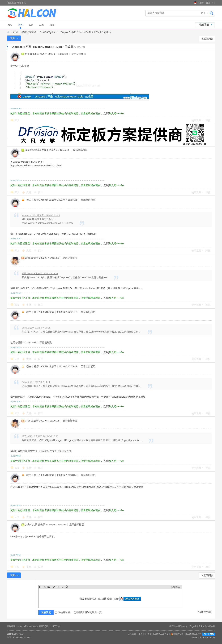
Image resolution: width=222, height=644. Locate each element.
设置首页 (12, 3)
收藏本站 (22, 3)
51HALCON (13, 634)
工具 (42, 25)
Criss (28, 258)
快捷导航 (204, 25)
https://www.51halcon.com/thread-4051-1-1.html (36, 166)
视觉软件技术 (29, 32)
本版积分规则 (204, 612)
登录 (201, 3)
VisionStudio (25, 638)
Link (53, 587)
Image (49, 587)
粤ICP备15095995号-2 (158, 634)
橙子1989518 (32, 54)
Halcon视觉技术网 (8, 32)
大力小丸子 (31, 525)
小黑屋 (142, 634)
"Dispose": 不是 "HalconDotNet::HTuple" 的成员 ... (87, 32)
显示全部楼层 (79, 54)
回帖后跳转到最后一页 (88, 612)
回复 (17, 120)
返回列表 (208, 39)
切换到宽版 (213, 3)
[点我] (106, 113)
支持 (29, 192)
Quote (58, 587)
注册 (208, 3)
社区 (20, 25)
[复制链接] (79, 47)
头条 (31, 25)
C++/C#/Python (48, 32)
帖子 (203, 13)
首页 (10, 25)
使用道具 (196, 120)
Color (45, 587)
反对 (40, 192)
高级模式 (175, 587)
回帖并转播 (62, 612)
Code (62, 587)
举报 (208, 120)
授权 (52, 25)
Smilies (66, 587)
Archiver (132, 634)
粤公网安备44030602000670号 (186, 634)
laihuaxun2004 (33, 150)
